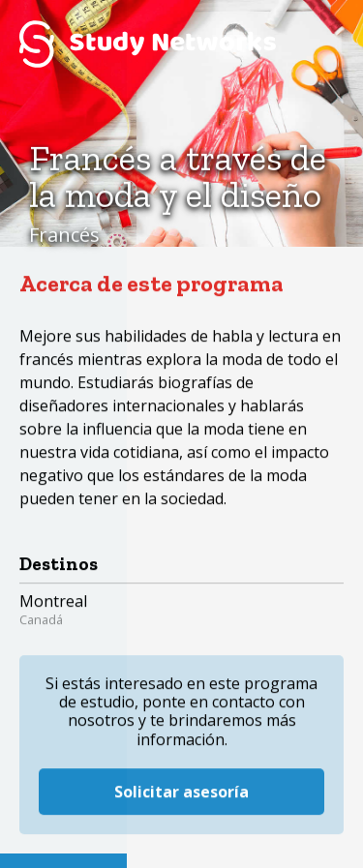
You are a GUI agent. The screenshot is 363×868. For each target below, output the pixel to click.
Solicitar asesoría (181, 776)
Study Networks (148, 44)
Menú (319, 44)
